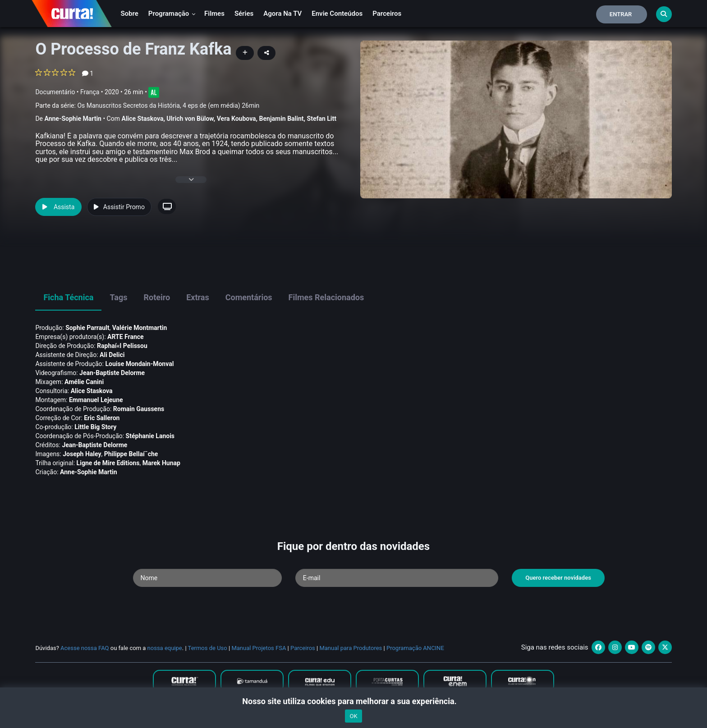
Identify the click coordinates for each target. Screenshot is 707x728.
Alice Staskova (142, 119)
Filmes (214, 14)
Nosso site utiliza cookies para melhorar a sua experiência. (353, 701)
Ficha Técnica (68, 297)
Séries (244, 14)
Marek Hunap (161, 463)
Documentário (55, 92)
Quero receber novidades (558, 578)
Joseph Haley (82, 454)
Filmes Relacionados (326, 297)
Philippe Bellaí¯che (131, 454)
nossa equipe (165, 648)
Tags (118, 297)
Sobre (129, 14)
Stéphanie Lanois (150, 436)
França (90, 92)
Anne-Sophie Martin (73, 119)
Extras (198, 297)
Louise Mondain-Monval (139, 364)
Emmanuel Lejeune (96, 400)
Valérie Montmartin (140, 328)
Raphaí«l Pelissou (122, 346)
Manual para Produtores (351, 648)
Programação (172, 14)
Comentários (249, 297)
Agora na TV (282, 14)
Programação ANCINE (415, 648)
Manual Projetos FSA (259, 648)
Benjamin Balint (282, 119)
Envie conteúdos (337, 14)
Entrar (621, 14)
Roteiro (157, 297)
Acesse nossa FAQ (85, 648)
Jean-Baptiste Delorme (112, 373)
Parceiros (387, 14)
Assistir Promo (119, 207)
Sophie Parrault (87, 328)
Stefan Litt (322, 119)
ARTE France (126, 337)
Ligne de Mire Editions (108, 463)
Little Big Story (95, 427)
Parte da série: (147, 106)
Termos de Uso (208, 648)
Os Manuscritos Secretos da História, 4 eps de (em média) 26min (168, 105)
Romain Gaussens (139, 409)
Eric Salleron (102, 418)
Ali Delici (112, 355)
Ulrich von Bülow (190, 119)
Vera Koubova (236, 119)
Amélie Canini (84, 382)
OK (353, 716)
